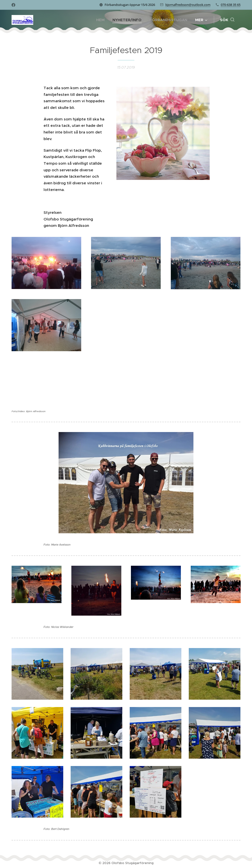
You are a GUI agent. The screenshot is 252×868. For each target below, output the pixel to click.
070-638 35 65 (231, 5)
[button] (227, 20)
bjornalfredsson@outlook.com (188, 5)
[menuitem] (102, 20)
